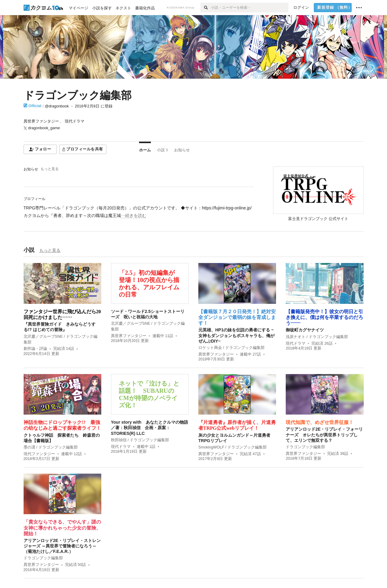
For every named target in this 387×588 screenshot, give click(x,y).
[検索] (206, 8)
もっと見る (50, 169)
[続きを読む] (139, 212)
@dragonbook (57, 106)
